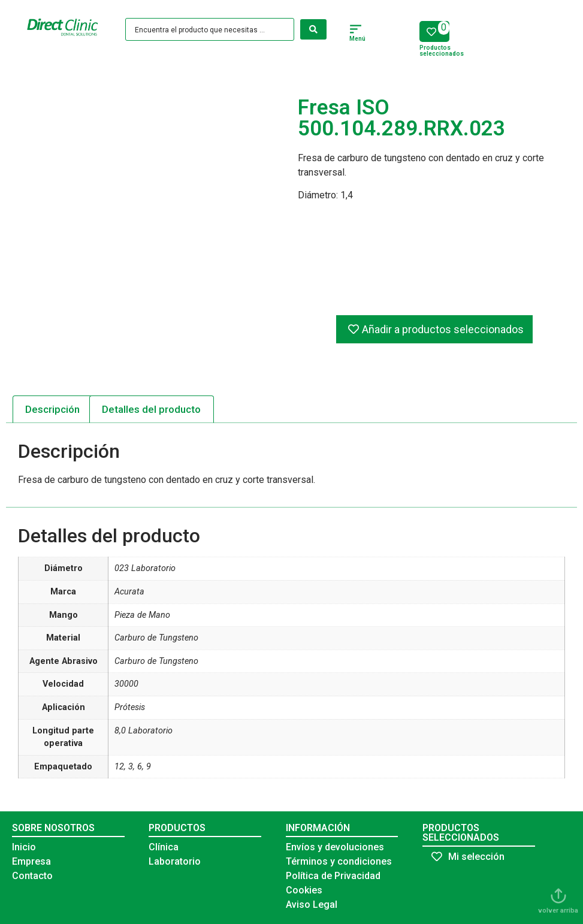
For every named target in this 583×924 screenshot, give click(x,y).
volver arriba (558, 911)
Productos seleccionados (442, 51)
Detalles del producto (151, 409)
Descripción (52, 409)
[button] (356, 31)
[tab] (53, 409)
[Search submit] (313, 29)
